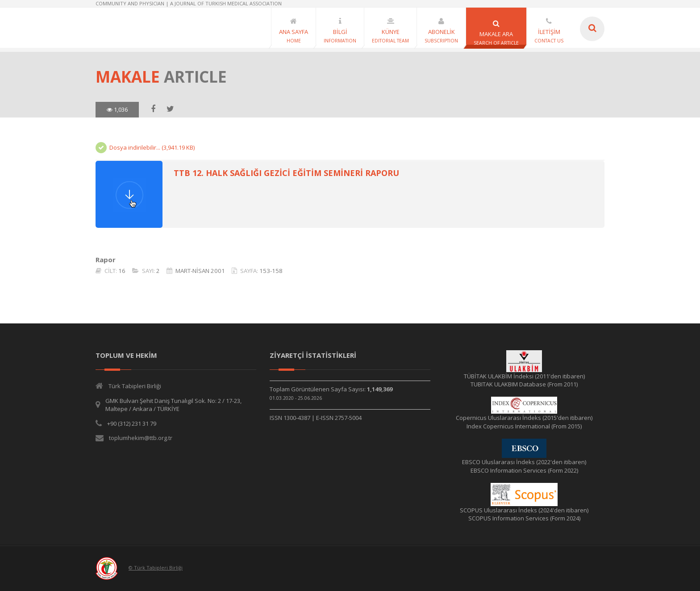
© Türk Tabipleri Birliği (156, 568)
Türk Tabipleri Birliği (135, 386)
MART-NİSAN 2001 (200, 271)
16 (122, 271)
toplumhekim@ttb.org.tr (141, 438)
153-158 (271, 271)
